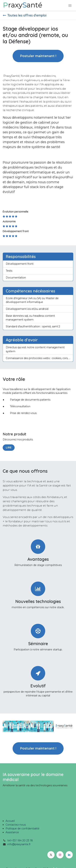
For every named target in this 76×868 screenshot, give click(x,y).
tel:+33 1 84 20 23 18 (20, 840)
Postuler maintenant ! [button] (38, 56)
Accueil (10, 821)
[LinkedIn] (69, 855)
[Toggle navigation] (70, 5)
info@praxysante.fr (19, 844)
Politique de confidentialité (23, 829)
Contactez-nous (16, 825)
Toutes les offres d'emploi (25, 15)
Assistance (12, 832)
